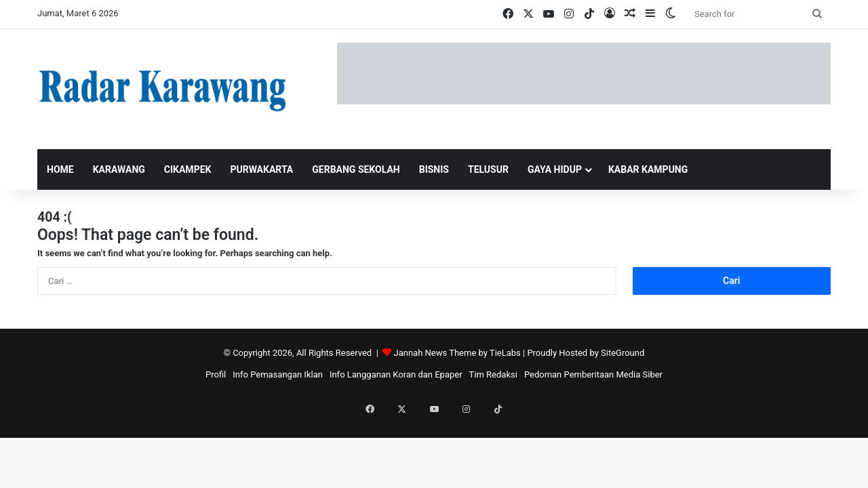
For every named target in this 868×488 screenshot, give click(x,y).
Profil (216, 374)
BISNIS (434, 169)
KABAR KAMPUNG (648, 169)
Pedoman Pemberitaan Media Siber (593, 374)
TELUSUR (488, 169)
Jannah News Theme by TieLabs (457, 353)
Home (60, 169)
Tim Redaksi (493, 374)
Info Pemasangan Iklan (278, 374)
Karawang (119, 169)
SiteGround (623, 353)
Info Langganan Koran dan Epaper (396, 374)
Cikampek (188, 169)
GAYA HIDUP (555, 169)
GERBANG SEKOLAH (356, 169)
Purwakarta (261, 169)
